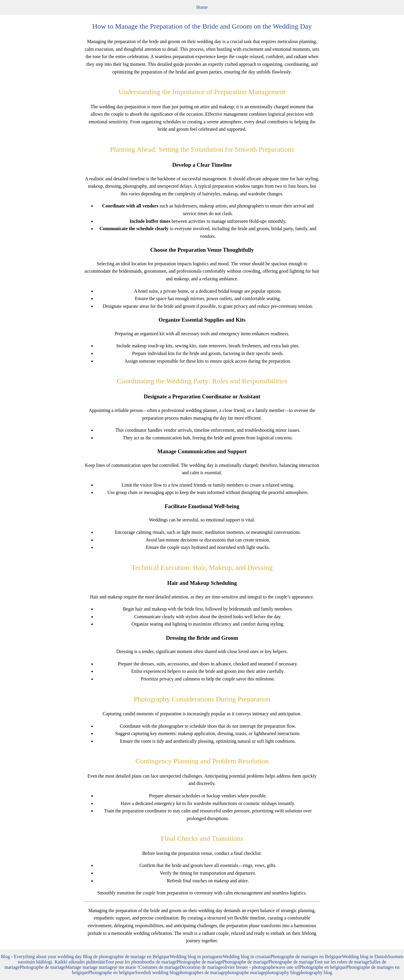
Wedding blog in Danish (365, 957)
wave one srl (287, 967)
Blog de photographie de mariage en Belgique (126, 957)
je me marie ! (127, 967)
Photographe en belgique (323, 967)
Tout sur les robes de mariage (342, 962)
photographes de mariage (202, 972)
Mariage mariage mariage (90, 967)
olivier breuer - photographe (249, 967)
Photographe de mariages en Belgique (306, 957)
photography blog (282, 972)
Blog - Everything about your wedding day (42, 957)
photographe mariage (245, 972)
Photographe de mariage (199, 962)
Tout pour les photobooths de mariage (141, 962)
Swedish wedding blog (156, 972)
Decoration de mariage (201, 967)
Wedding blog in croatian (247, 957)
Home (202, 7)
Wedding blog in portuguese (196, 957)
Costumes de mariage (159, 967)
